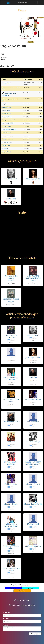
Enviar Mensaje (35, 634)
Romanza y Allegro (11, 299)
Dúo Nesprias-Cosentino (11, 337)
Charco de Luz (6, 149)
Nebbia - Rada (11, 484)
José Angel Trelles (33, 179)
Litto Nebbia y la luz (11, 422)
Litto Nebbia (11, 199)
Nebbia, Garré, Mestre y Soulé (11, 525)
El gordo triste (7, 83)
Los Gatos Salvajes (33, 442)
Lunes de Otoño (6, 110)
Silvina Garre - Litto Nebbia (11, 570)
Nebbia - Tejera (33, 484)
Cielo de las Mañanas (7, 142)
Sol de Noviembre (6, 114)
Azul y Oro (5, 104)
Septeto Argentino (33, 546)
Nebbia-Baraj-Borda (33, 504)
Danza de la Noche (7, 126)
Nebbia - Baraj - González (11, 463)
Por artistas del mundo (11, 277)
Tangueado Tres (6, 146)
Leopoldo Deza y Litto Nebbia (11, 379)
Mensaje (5, 625)
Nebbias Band (33, 524)
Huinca (11, 358)
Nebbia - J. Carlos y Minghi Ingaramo (33, 463)
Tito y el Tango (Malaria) (8, 123)
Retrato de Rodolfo (6, 152)
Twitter (31, 588)
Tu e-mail (6, 619)
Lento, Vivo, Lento (6, 133)
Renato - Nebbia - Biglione (11, 547)
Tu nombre (6, 613)
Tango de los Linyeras (7, 139)
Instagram (22, 591)
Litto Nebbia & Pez (33, 400)
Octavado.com (22, 3)
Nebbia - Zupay (11, 504)
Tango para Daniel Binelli (8, 120)
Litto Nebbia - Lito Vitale (11, 401)
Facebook (13, 588)
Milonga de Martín (7, 107)
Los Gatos (11, 442)
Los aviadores (33, 422)
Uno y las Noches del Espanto (9, 130)
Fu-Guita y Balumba (7, 117)
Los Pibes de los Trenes (7, 136)
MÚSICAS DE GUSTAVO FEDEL (33, 277)
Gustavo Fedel (11, 179)
